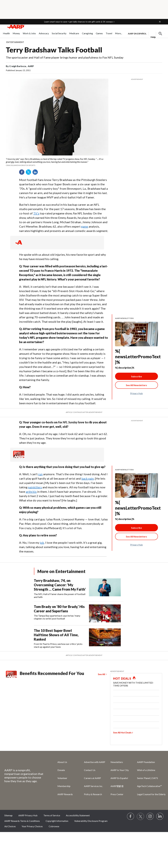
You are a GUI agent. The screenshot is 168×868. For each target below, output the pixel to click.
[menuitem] (6, 35)
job (42, 543)
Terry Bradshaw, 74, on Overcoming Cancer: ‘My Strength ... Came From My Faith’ (60, 585)
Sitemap (8, 815)
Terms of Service (52, 815)
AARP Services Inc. (93, 786)
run (40, 474)
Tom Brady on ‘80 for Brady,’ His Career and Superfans (59, 609)
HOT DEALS (122, 678)
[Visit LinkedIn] (160, 816)
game (85, 226)
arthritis (31, 492)
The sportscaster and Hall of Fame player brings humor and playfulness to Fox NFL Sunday (65, 57)
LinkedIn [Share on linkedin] (36, 173)
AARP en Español (137, 34)
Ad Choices (10, 826)
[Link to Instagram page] (150, 816)
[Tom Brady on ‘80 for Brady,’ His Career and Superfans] (78, 613)
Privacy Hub (136, 393)
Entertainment (15, 42)
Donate (61, 770)
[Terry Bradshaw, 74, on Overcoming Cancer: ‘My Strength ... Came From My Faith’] (78, 588)
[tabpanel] (146, 33)
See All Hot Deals (122, 732)
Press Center (117, 794)
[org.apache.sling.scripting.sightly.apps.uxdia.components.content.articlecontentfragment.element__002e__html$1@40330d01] (57, 162)
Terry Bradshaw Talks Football (54, 50)
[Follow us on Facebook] (131, 816)
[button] (160, 22)
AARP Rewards (65, 794)
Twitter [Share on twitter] (29, 173)
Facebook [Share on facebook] (23, 173)
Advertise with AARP (95, 762)
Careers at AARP (92, 778)
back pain (88, 478)
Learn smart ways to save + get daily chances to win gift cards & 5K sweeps (79, 22)
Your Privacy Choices (32, 826)
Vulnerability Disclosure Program (91, 821)
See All (101, 674)
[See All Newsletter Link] (136, 385)
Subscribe (136, 376)
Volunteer (62, 778)
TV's (36, 213)
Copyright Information (57, 821)
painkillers (35, 487)
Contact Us (90, 770)
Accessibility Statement (78, 815)
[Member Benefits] (19, 457)
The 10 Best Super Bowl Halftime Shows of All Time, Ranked (56, 635)
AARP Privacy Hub (28, 815)
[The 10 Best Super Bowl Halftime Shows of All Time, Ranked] (78, 638)
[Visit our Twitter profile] (140, 816)
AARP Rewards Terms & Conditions (22, 821)
